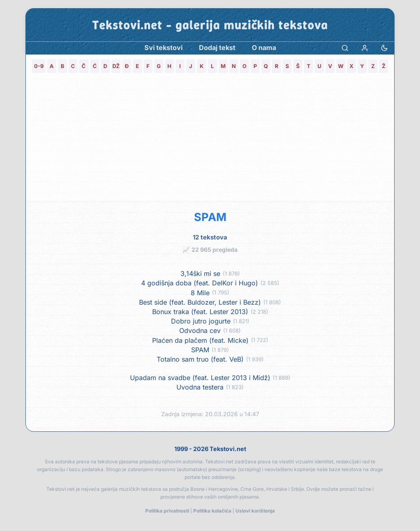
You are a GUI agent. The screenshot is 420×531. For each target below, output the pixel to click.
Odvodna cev (200, 331)
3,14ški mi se (200, 274)
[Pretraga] (345, 48)
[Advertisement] (210, 139)
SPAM (200, 350)
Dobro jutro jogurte (201, 321)
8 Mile (200, 293)
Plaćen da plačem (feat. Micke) (200, 341)
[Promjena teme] (384, 48)
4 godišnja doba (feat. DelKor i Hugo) (200, 283)
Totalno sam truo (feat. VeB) (200, 359)
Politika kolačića (212, 511)
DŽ (116, 66)
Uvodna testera (200, 387)
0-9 (39, 66)
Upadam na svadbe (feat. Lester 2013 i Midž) (200, 378)
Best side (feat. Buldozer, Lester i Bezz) (200, 302)
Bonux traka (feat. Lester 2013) (200, 312)
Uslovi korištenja (255, 511)
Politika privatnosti (167, 511)
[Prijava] (365, 48)
